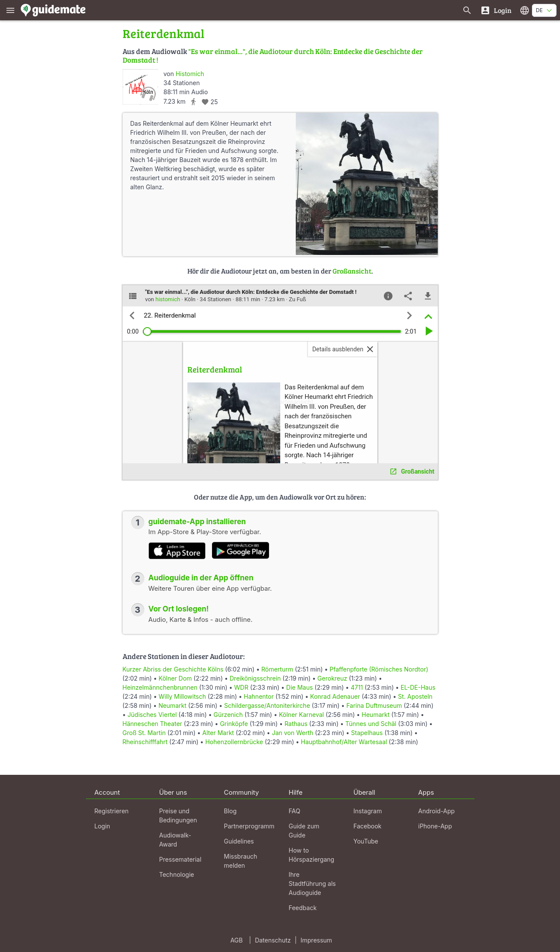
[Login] (496, 10)
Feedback (303, 908)
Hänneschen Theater (152, 724)
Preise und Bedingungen (178, 815)
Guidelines (239, 841)
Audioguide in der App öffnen (201, 578)
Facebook (368, 826)
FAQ (295, 811)
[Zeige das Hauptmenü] (10, 10)
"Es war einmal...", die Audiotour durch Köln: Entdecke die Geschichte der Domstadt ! (273, 56)
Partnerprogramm (249, 826)
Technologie (177, 874)
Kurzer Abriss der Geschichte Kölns (173, 669)
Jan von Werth (293, 733)
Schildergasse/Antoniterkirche (267, 705)
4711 (357, 687)
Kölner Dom (175, 678)
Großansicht (352, 271)
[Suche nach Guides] (467, 10)
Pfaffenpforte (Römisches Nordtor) (379, 669)
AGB (236, 940)
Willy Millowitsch (182, 696)
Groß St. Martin (144, 733)
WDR (241, 687)
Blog (231, 811)
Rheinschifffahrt (145, 742)
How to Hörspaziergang (312, 855)
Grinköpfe (234, 724)
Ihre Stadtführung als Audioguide (312, 884)
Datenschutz (273, 940)
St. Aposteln (415, 696)
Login (103, 826)
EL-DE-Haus (418, 687)
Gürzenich (228, 715)
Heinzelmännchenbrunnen (160, 687)
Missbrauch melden (241, 861)
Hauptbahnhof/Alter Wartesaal (344, 742)
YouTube (366, 841)
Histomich (190, 74)
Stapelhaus (367, 733)
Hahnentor (259, 696)
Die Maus (300, 687)
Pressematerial (180, 859)
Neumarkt (172, 705)
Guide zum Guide (304, 831)
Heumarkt (376, 715)
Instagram (368, 811)
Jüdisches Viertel (152, 715)
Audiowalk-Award (175, 840)
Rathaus (296, 724)
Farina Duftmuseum (374, 705)
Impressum (316, 940)
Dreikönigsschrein (255, 678)
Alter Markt (218, 733)
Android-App (437, 811)
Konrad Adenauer (335, 696)
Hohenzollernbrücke (234, 742)
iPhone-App (435, 826)
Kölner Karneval (301, 715)
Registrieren (112, 811)
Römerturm (277, 669)
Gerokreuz (332, 678)
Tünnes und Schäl (371, 724)
